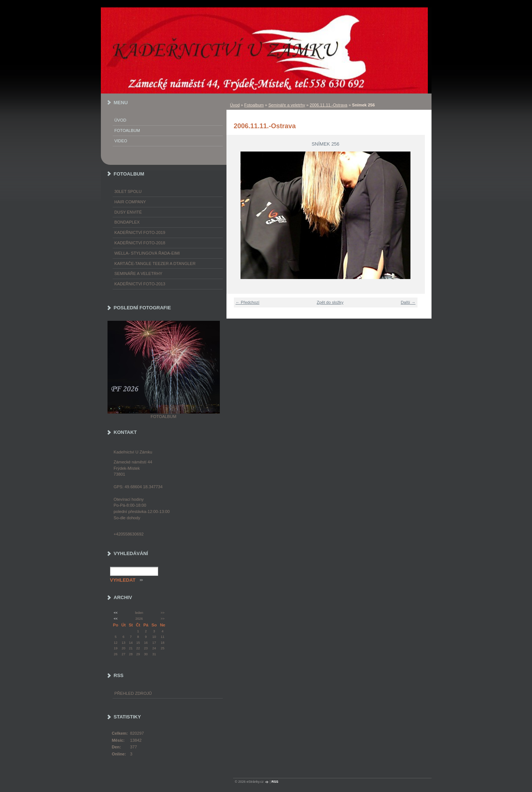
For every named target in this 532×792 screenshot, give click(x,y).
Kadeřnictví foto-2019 (140, 232)
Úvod (235, 105)
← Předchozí (248, 302)
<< (116, 613)
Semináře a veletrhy (287, 105)
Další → (408, 302)
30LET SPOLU (128, 191)
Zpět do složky (330, 302)
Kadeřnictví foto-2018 (140, 243)
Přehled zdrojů (133, 693)
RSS (275, 782)
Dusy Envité (128, 212)
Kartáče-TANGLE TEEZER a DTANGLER (155, 264)
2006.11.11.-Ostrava (328, 105)
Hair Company (130, 202)
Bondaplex (127, 222)
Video (121, 141)
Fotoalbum (254, 105)
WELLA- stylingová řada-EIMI (147, 253)
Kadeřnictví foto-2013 (140, 284)
